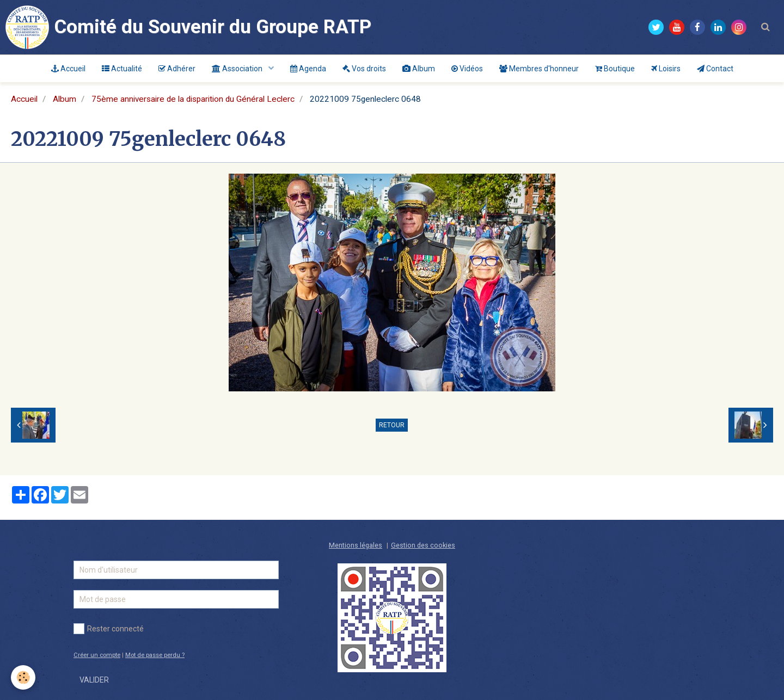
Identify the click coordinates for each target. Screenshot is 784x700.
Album (419, 69)
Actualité (122, 69)
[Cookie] (23, 677)
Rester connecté (109, 629)
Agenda (308, 69)
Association (238, 69)
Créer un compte (97, 655)
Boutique (615, 69)
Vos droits (364, 69)
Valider (94, 680)
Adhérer (177, 69)
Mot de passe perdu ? (155, 655)
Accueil (68, 69)
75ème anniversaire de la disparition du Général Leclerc (193, 99)
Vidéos (467, 69)
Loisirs (666, 69)
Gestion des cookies (423, 545)
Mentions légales (356, 545)
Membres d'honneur (539, 69)
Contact (715, 69)
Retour (392, 425)
